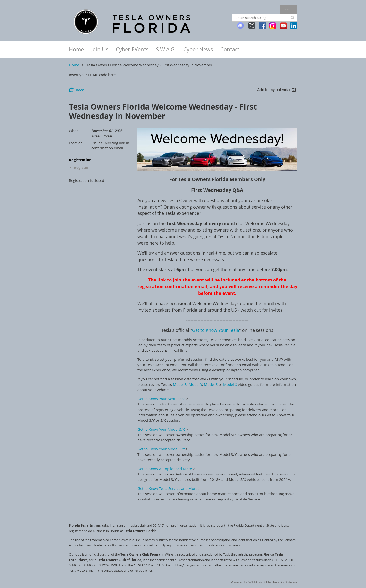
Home (74, 65)
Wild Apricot (257, 582)
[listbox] (277, 90)
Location (76, 143)
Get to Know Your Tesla (216, 330)
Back (80, 90)
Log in (289, 9)
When (74, 131)
